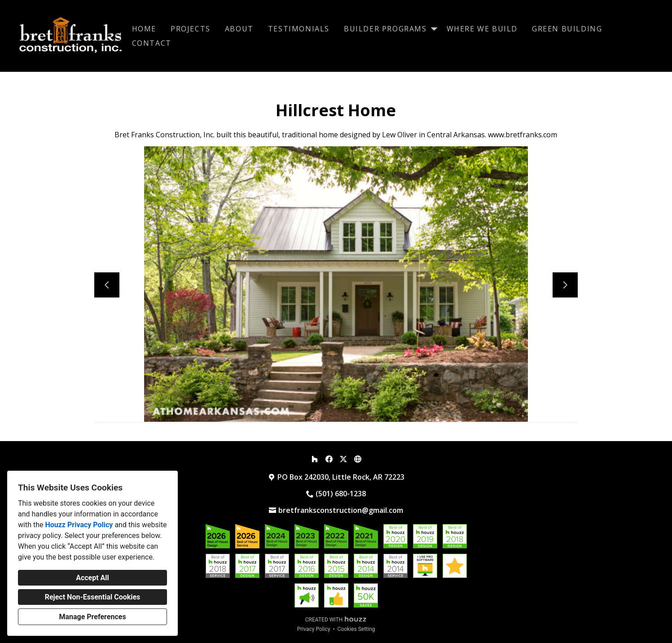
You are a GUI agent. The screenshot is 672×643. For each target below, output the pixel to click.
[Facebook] (329, 459)
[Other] (358, 459)
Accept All (92, 578)
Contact (152, 43)
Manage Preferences (92, 617)
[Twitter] (343, 459)
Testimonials (299, 29)
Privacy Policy (314, 629)
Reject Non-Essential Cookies (93, 597)
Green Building (567, 29)
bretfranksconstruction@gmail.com (341, 510)
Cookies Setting (356, 629)
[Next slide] (565, 285)
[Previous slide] (107, 285)
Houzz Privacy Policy (79, 525)
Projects (191, 29)
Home (144, 29)
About (239, 29)
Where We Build (482, 29)
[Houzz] (315, 459)
